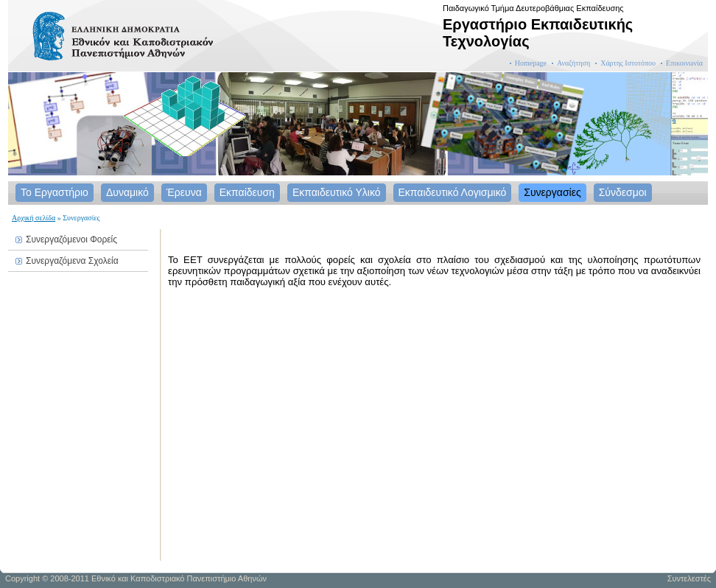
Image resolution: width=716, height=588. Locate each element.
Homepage (531, 63)
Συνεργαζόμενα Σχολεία (72, 261)
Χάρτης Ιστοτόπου (628, 63)
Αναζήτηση (573, 63)
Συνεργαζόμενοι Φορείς (71, 239)
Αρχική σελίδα (34, 218)
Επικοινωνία (684, 63)
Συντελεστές (689, 578)
